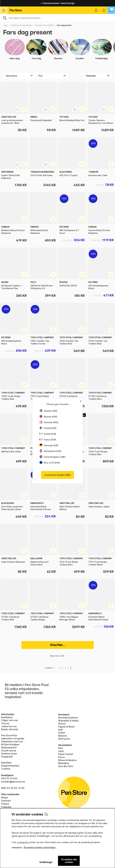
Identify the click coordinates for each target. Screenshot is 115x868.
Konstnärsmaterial (68, 718)
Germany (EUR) (49, 445)
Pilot (61, 748)
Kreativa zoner (9, 754)
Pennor (62, 724)
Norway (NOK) (48, 417)
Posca (61, 757)
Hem (6, 25)
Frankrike (6, 807)
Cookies (6, 769)
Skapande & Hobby (68, 721)
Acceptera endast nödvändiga (39, 847)
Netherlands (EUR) (50, 451)
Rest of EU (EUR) (50, 463)
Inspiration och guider (13, 738)
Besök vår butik (10, 729)
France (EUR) (48, 440)
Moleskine (64, 763)
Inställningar (46, 862)
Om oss (5, 723)
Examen (58, 49)
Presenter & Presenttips (21, 25)
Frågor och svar (9, 720)
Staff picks (64, 739)
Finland (5, 804)
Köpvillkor (6, 763)
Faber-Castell (66, 754)
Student (80, 49)
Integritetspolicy (10, 766)
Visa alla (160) (66, 766)
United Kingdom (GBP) (53, 457)
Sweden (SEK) (48, 411)
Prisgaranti (7, 757)
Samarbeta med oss (12, 741)
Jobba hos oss (9, 726)
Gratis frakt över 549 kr (57, 3)
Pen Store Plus (9, 735)
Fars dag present (64, 25)
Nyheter (63, 736)
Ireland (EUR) (48, 434)
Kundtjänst (7, 717)
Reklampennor (9, 747)
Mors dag (15, 49)
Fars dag (36, 49)
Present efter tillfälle (44, 25)
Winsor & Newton (67, 760)
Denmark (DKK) (49, 422)
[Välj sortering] (98, 76)
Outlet (62, 733)
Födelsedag (102, 49)
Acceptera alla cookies (69, 861)
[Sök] (57, 18)
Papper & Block (66, 727)
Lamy (61, 751)
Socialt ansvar (9, 751)
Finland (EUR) (48, 428)
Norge (4, 797)
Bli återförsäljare (10, 744)
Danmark (6, 801)
